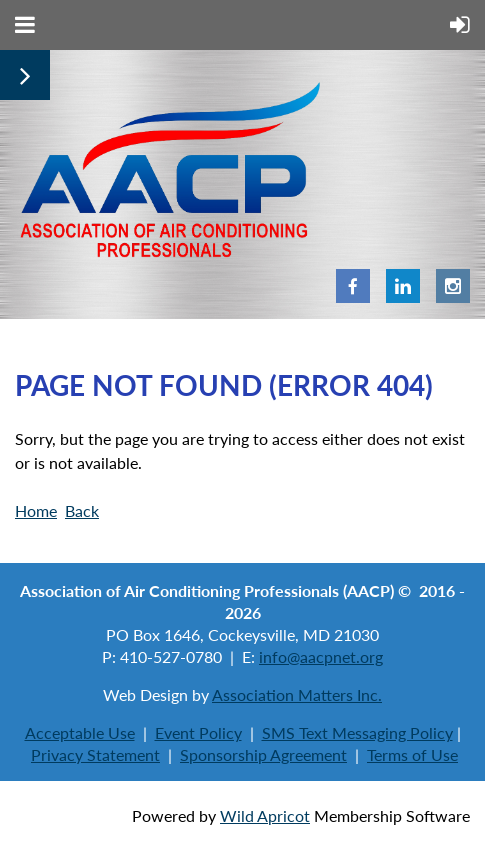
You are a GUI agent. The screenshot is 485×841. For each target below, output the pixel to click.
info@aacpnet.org (321, 656)
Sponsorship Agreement (263, 754)
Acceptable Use (80, 732)
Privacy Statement (95, 754)
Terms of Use (412, 754)
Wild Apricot (265, 815)
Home (36, 510)
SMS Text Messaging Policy (357, 732)
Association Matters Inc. (297, 694)
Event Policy (198, 732)
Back (82, 510)
